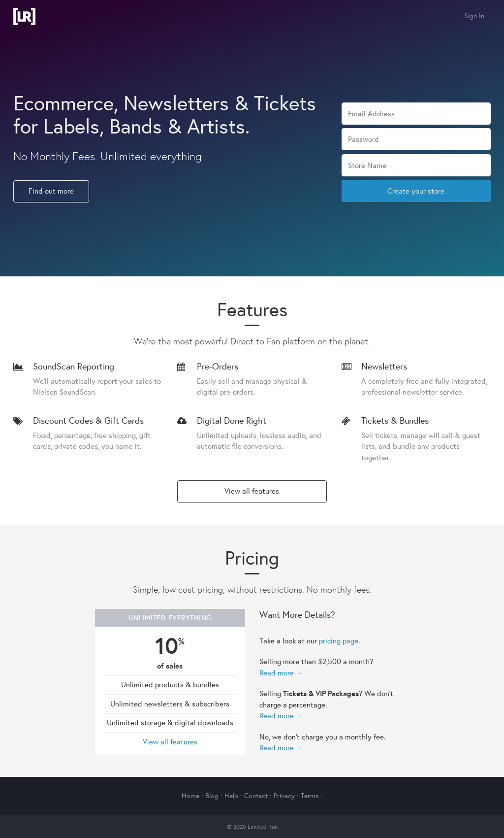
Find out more (51, 191)
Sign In (474, 16)
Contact (256, 796)
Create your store (416, 191)
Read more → (281, 673)
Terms (310, 796)
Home (190, 796)
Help (231, 796)
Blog (212, 796)
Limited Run (24, 17)
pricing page (339, 641)
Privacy (284, 796)
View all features (252, 491)
